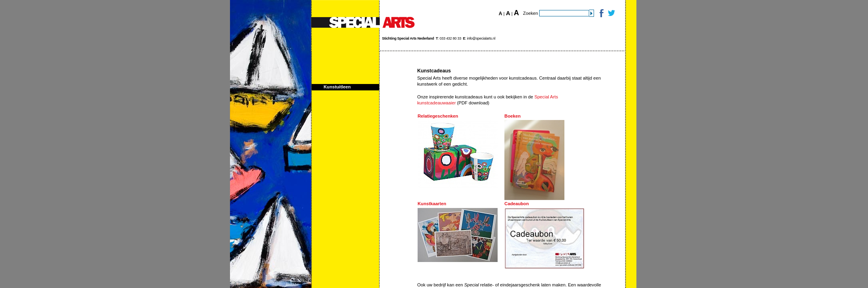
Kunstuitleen (337, 87)
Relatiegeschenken (438, 116)
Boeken (512, 116)
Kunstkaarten (432, 204)
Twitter (611, 13)
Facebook (601, 13)
